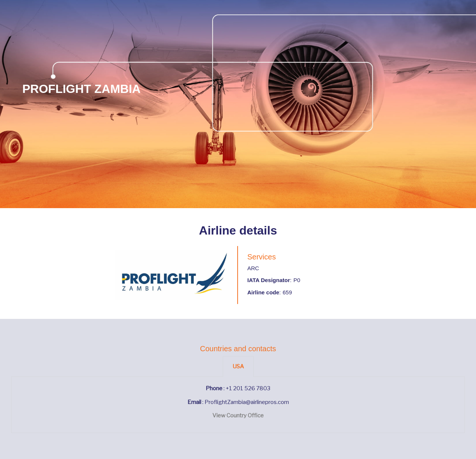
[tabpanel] (238, 405)
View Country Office (238, 416)
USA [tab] (238, 366)
